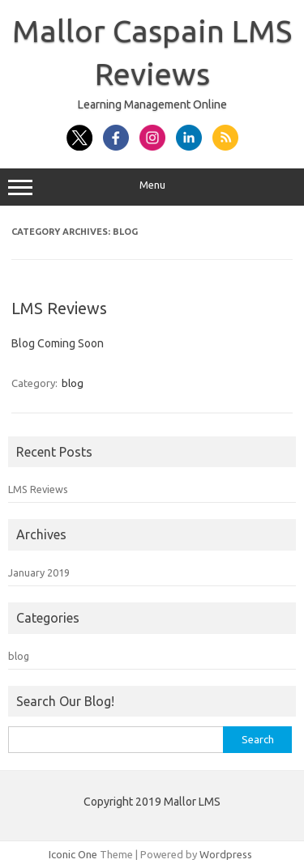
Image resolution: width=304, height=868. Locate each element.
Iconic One (73, 854)
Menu (152, 187)
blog (73, 383)
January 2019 (39, 572)
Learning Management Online (152, 104)
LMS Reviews (59, 308)
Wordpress (226, 854)
